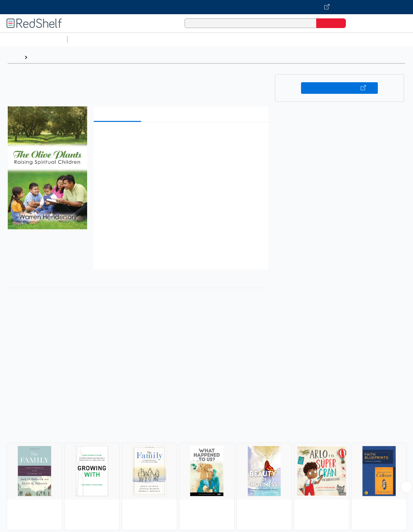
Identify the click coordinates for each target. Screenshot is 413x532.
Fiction (365, 39)
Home (15, 57)
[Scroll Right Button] (407, 487)
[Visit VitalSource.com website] (206, 7)
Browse (40, 57)
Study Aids (87, 39)
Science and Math (126, 39)
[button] (182, 137)
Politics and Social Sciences (318, 39)
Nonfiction (391, 39)
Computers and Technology (184, 39)
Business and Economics (250, 39)
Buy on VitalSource (340, 88)
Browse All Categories (34, 39)
